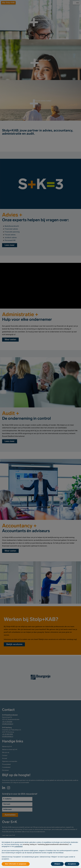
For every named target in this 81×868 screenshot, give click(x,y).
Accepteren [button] (72, 864)
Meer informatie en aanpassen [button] (16, 864)
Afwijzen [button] (57, 864)
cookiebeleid (18, 846)
